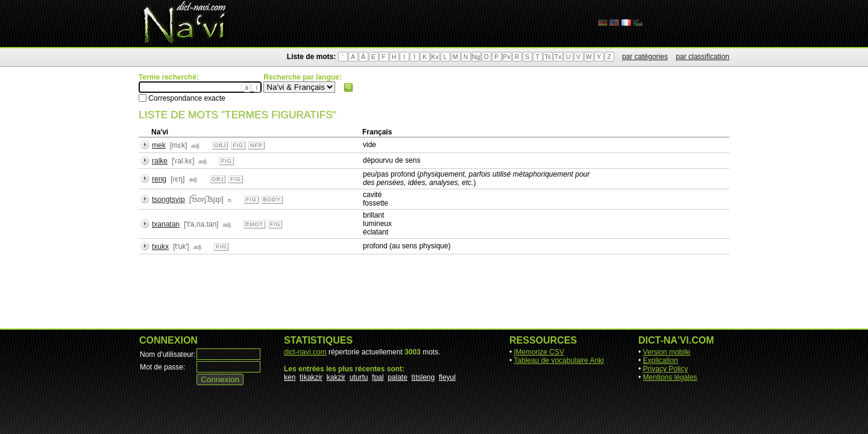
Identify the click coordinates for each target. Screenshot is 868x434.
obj (220, 145)
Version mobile (667, 352)
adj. (196, 146)
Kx (435, 57)
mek (159, 145)
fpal (378, 377)
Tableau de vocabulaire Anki (558, 360)
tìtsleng (423, 377)
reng (159, 179)
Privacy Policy (666, 369)
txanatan (166, 224)
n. (230, 200)
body (272, 200)
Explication (661, 360)
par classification (703, 57)
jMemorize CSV (539, 352)
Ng (476, 57)
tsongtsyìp (168, 200)
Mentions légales (670, 377)
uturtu (359, 377)
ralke (160, 161)
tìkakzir (311, 377)
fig (238, 145)
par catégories (645, 57)
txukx (160, 247)
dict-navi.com (305, 352)
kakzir (336, 377)
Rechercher (348, 87)
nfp (256, 145)
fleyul (447, 377)
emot (254, 224)
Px (506, 57)
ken (290, 377)
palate (398, 377)
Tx (558, 57)
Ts (548, 57)
